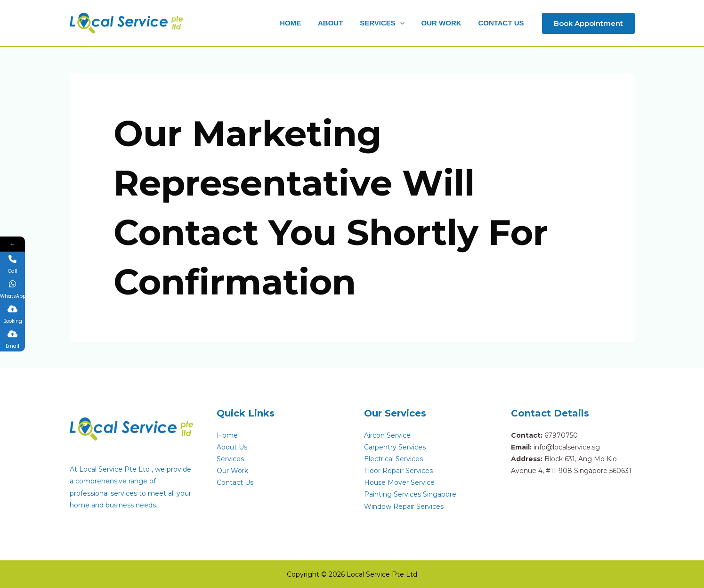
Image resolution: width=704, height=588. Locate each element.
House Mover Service (399, 482)
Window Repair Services (404, 506)
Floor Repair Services (398, 471)
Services (230, 459)
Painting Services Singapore (410, 494)
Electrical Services (393, 459)
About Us (232, 447)
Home (227, 435)
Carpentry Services (395, 447)
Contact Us (235, 482)
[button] (389, 23)
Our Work (232, 471)
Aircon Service (387, 435)
